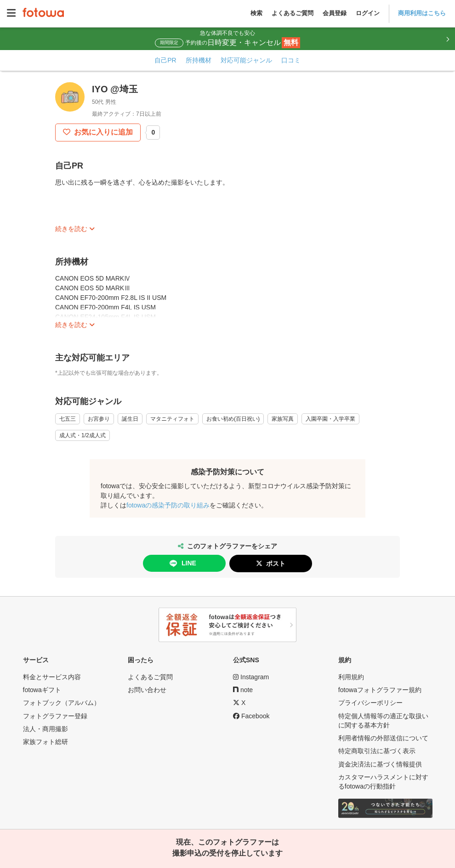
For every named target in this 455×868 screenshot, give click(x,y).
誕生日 (130, 419)
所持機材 (199, 60)
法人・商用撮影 (45, 729)
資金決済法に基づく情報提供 (380, 764)
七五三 (68, 419)
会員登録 (335, 13)
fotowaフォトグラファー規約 (380, 690)
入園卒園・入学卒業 (330, 419)
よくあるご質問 (293, 13)
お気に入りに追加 (102, 132)
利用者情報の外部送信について (383, 738)
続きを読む (71, 229)
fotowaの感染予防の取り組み (168, 505)
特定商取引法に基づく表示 (377, 751)
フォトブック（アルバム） (62, 703)
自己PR (165, 60)
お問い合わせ (147, 690)
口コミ (291, 60)
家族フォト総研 (45, 742)
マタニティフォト (172, 419)
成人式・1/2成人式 (82, 435)
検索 (256, 13)
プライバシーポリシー (370, 703)
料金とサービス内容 (52, 677)
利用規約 (351, 677)
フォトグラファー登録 (55, 716)
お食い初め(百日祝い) (233, 419)
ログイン (368, 13)
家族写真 (283, 419)
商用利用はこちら (422, 13)
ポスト (276, 564)
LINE (182, 564)
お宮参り (99, 419)
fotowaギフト (42, 690)
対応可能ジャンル (246, 60)
